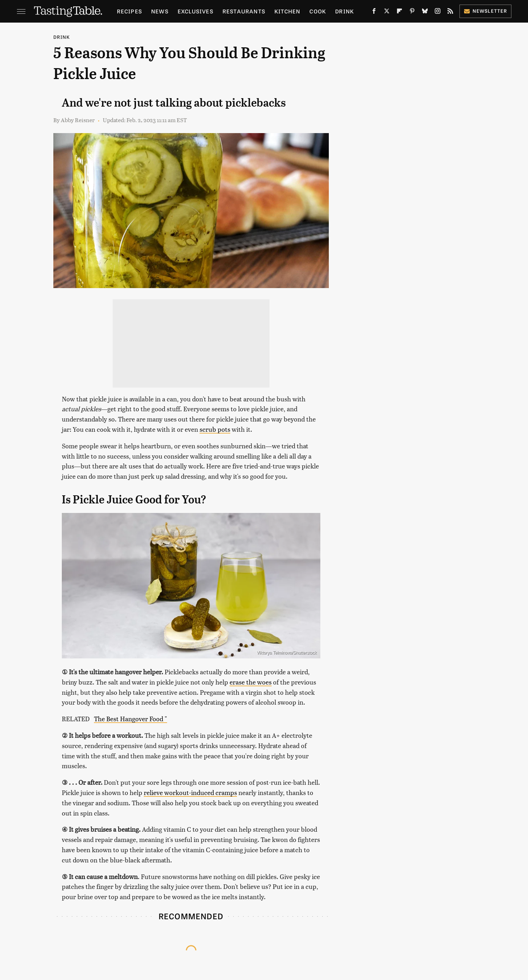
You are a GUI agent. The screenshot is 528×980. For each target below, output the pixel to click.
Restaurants (244, 11)
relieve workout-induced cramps (190, 792)
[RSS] (450, 12)
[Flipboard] (399, 12)
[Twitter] (387, 12)
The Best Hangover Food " (130, 719)
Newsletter (485, 11)
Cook (318, 11)
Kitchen (287, 11)
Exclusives (195, 11)
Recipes (129, 11)
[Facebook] (374, 12)
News (160, 11)
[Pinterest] (412, 12)
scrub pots (215, 429)
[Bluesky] (425, 12)
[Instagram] (438, 12)
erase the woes (251, 682)
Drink (345, 11)
